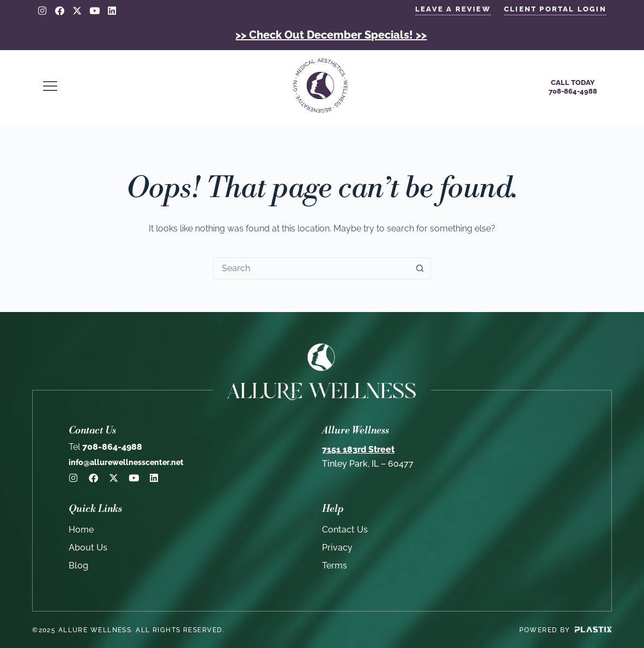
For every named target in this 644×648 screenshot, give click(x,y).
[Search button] (420, 268)
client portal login (555, 9)
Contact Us (345, 530)
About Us (88, 548)
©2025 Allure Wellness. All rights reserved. (128, 630)
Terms (335, 566)
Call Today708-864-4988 (573, 87)
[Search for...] (311, 268)
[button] (151, 87)
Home (81, 530)
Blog (78, 566)
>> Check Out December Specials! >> (331, 35)
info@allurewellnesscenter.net (126, 462)
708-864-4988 (105, 447)
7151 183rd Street (358, 450)
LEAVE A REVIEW (453, 9)
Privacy (337, 548)
